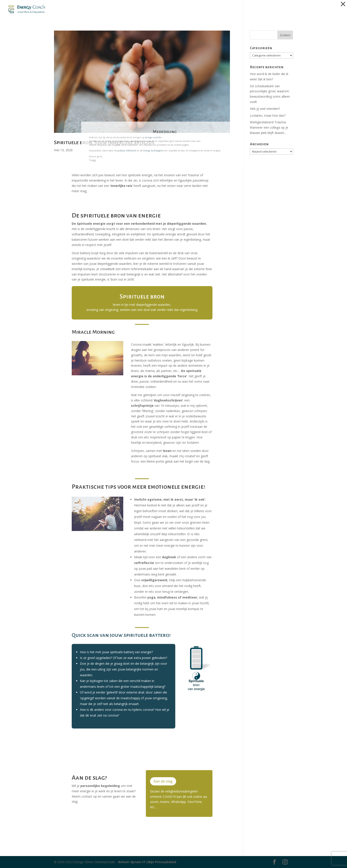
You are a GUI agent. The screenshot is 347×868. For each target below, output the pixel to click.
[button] (343, 4)
